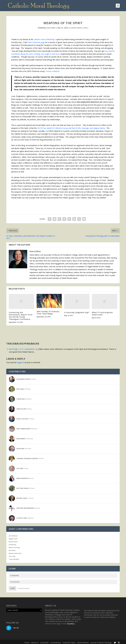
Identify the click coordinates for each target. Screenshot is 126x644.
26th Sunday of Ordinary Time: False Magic (48, 311)
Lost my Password (24, 587)
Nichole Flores (13, 540)
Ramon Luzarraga (14, 546)
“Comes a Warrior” (52, 70)
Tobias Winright (14, 558)
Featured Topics (69, 641)
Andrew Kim (12, 543)
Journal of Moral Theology (101, 641)
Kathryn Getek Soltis (15, 552)
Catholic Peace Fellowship (44, 38)
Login (12, 587)
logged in (20, 361)
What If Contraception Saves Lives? (102, 312)
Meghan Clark (13, 537)
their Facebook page (36, 41)
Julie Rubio (12, 549)
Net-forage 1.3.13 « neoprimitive (22, 348)
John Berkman (13, 534)
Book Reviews (83, 641)
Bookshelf (44, 641)
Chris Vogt (12, 555)
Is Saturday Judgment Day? (77, 311)
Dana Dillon (51, 26)
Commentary (56, 641)
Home (27, 641)
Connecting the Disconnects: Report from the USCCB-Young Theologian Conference (21, 314)
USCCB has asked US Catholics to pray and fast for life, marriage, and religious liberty (71, 127)
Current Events (76, 26)
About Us (35, 641)
